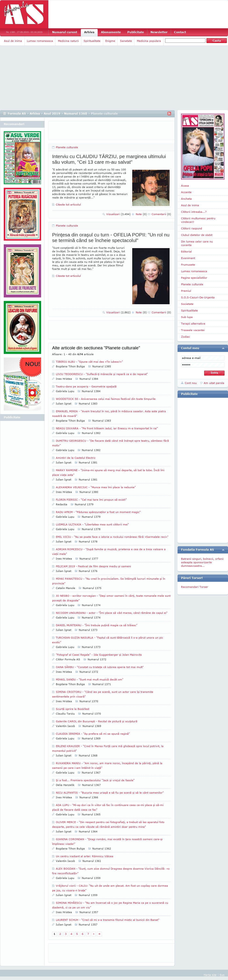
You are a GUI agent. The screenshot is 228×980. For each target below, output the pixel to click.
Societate (187, 304)
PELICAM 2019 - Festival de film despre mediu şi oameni (93, 566)
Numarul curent (65, 32)
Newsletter (159, 32)
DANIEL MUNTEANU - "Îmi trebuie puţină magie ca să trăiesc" (97, 625)
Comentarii (161, 214)
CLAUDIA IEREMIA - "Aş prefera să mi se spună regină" (93, 734)
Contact (180, 32)
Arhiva (89, 32)
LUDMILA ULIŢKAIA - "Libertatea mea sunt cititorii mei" (92, 524)
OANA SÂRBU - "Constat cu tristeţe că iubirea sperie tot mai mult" (100, 667)
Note (141, 214)
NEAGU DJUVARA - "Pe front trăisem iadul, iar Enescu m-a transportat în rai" (107, 428)
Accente (186, 192)
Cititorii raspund (192, 228)
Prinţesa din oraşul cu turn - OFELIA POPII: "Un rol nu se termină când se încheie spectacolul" (111, 237)
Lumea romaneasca (40, 41)
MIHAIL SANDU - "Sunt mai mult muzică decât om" (90, 679)
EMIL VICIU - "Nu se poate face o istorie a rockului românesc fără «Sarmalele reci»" (112, 537)
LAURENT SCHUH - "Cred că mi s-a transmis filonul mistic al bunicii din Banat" (108, 920)
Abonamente (111, 32)
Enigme (110, 41)
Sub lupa (187, 317)
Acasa (185, 186)
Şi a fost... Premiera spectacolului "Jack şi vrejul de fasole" (95, 780)
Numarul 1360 (76, 114)
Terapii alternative (193, 324)
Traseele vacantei (193, 330)
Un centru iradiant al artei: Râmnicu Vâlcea (85, 856)
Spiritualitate (92, 41)
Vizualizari (118, 214)
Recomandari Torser (195, 587)
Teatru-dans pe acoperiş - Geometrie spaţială (86, 386)
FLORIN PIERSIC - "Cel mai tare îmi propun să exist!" (91, 500)
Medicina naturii (68, 41)
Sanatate (126, 41)
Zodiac (185, 337)
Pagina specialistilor (194, 278)
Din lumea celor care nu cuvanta (197, 243)
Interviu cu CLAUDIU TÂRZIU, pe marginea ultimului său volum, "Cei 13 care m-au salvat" (109, 159)
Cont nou (191, 383)
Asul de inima (13, 41)
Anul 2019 (52, 114)
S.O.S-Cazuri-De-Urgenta (198, 297)
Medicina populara (149, 41)
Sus (222, 975)
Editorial (186, 251)
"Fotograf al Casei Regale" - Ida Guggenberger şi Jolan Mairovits (99, 655)
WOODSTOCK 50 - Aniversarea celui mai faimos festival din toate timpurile (106, 399)
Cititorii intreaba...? (194, 212)
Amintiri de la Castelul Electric (76, 458)
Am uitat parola (214, 383)
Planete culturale (67, 147)
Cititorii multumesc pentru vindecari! (198, 220)
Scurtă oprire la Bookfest (73, 709)
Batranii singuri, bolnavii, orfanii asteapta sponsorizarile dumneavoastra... (202, 562)
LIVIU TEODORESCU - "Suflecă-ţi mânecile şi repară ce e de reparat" (102, 374)
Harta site (210, 975)
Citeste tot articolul (68, 204)
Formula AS (17, 114)
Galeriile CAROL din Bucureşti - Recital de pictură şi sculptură (97, 721)
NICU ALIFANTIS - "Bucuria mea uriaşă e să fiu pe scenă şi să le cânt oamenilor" (110, 793)
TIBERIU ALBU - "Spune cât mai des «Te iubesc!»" (89, 362)
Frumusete (188, 265)
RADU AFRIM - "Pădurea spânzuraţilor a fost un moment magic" (98, 512)
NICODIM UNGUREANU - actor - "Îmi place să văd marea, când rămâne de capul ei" (112, 613)
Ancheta (186, 199)
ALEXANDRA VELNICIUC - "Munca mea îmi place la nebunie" (96, 487)
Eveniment (188, 258)
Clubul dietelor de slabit (197, 235)
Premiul (186, 291)
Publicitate (136, 32)
